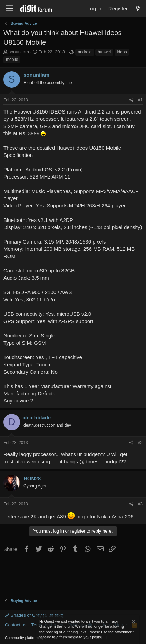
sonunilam (19, 52)
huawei (104, 52)
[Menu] (9, 9)
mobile (12, 60)
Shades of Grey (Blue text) (34, 615)
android (85, 52)
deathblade (37, 417)
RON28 (32, 478)
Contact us (16, 625)
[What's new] (138, 8)
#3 (140, 504)
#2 (140, 443)
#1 (140, 100)
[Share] (131, 100)
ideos (122, 52)
